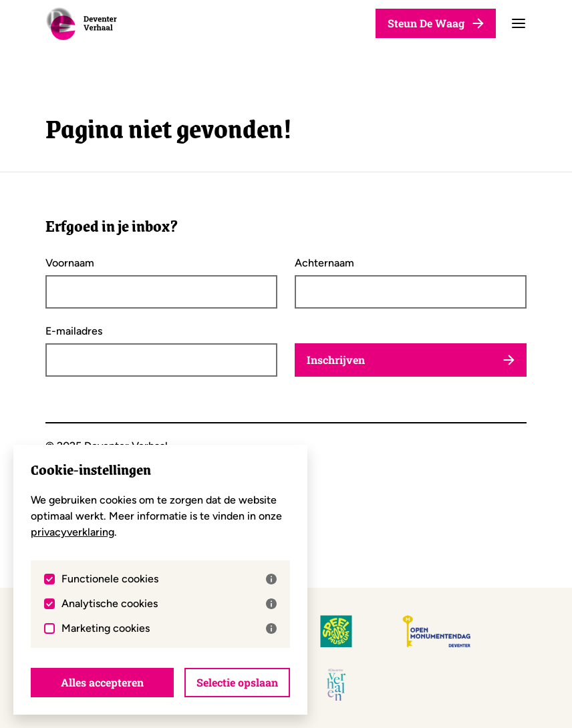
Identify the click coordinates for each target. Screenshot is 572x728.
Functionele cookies (169, 579)
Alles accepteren (102, 682)
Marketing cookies (169, 628)
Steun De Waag (436, 23)
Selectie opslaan (237, 682)
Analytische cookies (169, 604)
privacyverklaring (73, 532)
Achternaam (324, 263)
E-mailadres (74, 331)
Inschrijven (411, 360)
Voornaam (70, 263)
